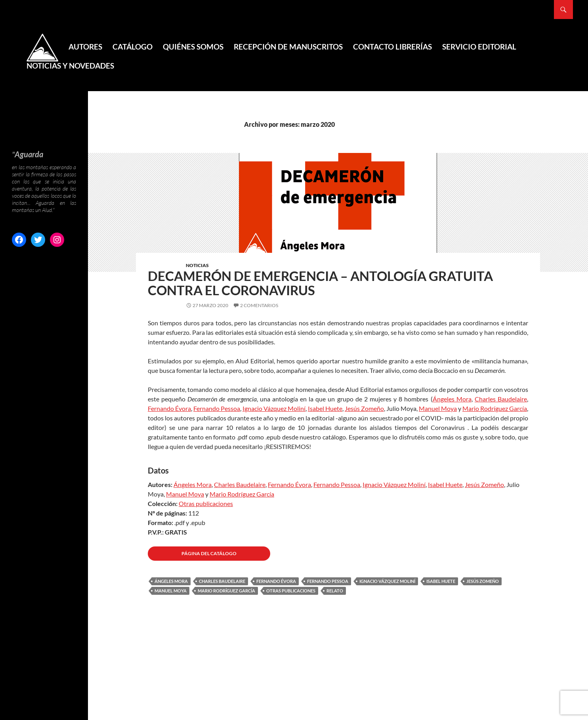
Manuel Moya (438, 408)
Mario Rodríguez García (495, 408)
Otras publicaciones (206, 503)
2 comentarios (259, 305)
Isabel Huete (325, 408)
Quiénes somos (193, 47)
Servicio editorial (479, 47)
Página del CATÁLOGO (209, 553)
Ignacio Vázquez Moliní (274, 408)
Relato (335, 591)
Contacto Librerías (392, 47)
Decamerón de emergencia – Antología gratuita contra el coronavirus (320, 283)
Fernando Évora (169, 408)
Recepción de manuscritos (288, 47)
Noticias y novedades (70, 66)
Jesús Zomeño (364, 408)
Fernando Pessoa (217, 408)
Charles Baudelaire (501, 399)
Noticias (197, 265)
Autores (85, 47)
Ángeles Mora (452, 399)
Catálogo (133, 47)
